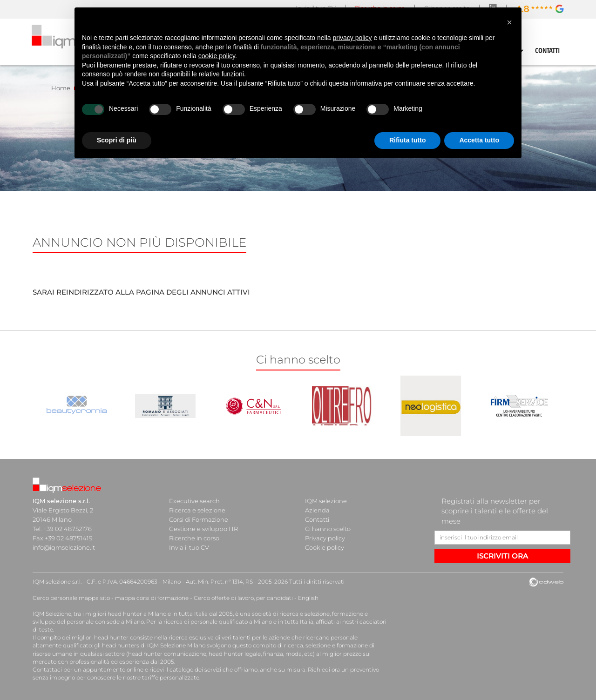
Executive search (194, 501)
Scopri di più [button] (117, 140)
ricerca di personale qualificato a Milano (218, 622)
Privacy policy (325, 538)
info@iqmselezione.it (64, 547)
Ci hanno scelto (328, 529)
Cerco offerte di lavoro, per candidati (243, 598)
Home (61, 88)
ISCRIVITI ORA (502, 556)
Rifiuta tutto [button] (408, 140)
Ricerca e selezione (197, 510)
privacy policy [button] (352, 38)
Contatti (317, 519)
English (308, 598)
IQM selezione (326, 501)
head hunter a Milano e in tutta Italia (158, 614)
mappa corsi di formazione (152, 598)
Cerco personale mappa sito (71, 598)
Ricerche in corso (194, 538)
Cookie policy (325, 547)
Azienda (317, 510)
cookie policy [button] (217, 56)
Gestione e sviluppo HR (203, 529)
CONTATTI (548, 50)
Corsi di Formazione (199, 519)
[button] (509, 22)
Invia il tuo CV (189, 547)
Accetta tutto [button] (479, 140)
